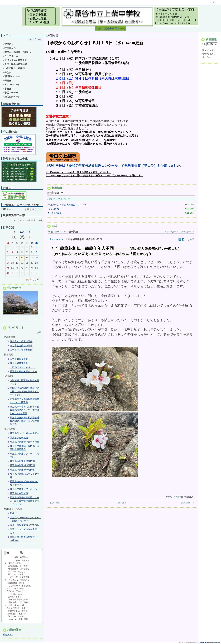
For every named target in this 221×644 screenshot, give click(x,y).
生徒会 (7, 72)
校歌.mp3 (8, 635)
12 (17, 258)
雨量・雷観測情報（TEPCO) (24, 525)
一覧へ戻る (121, 504)
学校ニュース (55, 233)
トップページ (36, 39)
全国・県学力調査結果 (15, 64)
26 (8, 248)
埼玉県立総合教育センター (23, 371)
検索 (39, 332)
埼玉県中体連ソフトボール (23, 489)
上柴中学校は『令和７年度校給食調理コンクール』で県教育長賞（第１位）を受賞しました (113, 167)
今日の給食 (54, 210)
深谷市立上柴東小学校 (21, 341)
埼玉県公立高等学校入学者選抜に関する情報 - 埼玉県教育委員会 (25, 421)
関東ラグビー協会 (19, 438)
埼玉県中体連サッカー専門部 (25, 442)
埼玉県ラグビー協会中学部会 (25, 433)
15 (32, 258)
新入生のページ (11, 97)
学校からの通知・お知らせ (17, 52)
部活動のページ (11, 76)
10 (8, 258)
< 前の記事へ (172, 233)
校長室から (9, 48)
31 (8, 274)
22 (32, 264)
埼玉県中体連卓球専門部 (22, 461)
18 (12, 264)
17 (8, 264)
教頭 (192, 240)
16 (36, 258)
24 (8, 269)
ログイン (213, 2)
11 (12, 258)
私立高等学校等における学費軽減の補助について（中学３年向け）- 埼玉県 (25, 410)
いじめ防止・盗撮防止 (15, 68)
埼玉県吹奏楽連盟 (19, 493)
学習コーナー (10, 93)
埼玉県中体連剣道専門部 (22, 465)
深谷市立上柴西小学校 (21, 346)
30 (27, 248)
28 (17, 248)
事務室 (7, 89)
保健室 (7, 81)
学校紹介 (8, 44)
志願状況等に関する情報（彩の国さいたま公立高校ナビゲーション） (25, 391)
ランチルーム (10, 56)
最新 (55, 194)
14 (27, 258)
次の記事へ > (188, 233)
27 (12, 248)
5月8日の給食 (55, 214)
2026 (22, 232)
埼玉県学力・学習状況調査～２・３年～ (68, 206)
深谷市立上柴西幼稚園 (21, 350)
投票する (178, 498)
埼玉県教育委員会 (19, 363)
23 (36, 264)
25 (12, 269)
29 (22, 248)
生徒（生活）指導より (15, 60)
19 (17, 264)
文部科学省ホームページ (22, 367)
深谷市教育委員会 (19, 359)
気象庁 (13, 513)
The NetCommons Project (210, 643)
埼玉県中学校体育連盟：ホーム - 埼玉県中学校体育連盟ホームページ (25, 501)
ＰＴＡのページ (11, 85)
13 (22, 258)
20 (22, 264)
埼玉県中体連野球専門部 (22, 470)
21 (27, 264)
